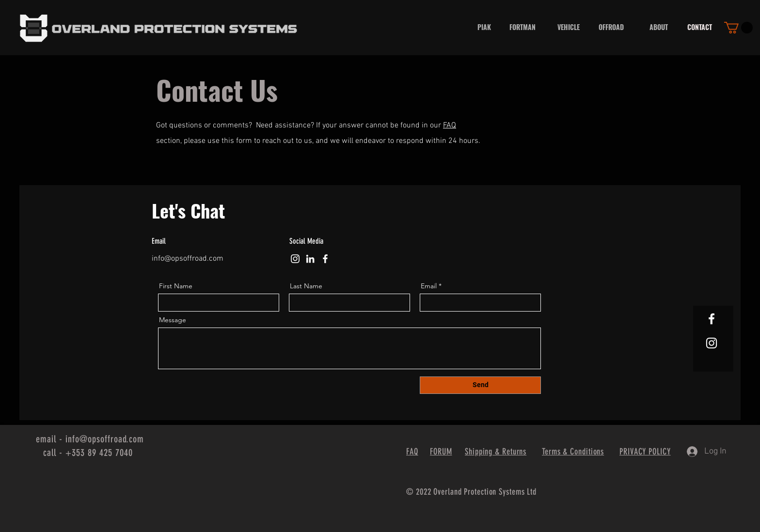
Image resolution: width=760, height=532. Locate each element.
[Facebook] (325, 259)
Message (173, 320)
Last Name (306, 286)
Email (429, 286)
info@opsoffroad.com (188, 259)
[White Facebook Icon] (712, 319)
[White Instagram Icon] (712, 343)
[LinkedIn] (310, 259)
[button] (738, 28)
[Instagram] (295, 259)
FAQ (450, 125)
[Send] (480, 385)
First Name (176, 286)
